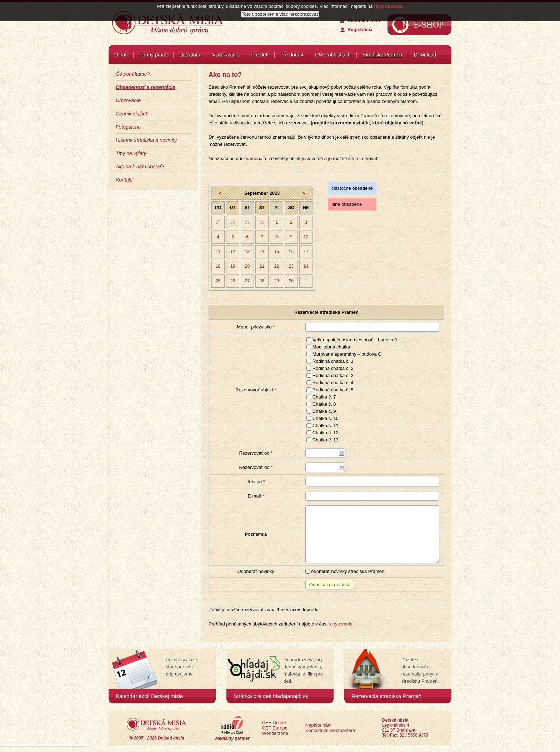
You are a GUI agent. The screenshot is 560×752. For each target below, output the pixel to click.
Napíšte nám (319, 725)
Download (425, 55)
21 (262, 266)
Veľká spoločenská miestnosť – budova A (352, 340)
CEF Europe (275, 728)
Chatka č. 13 (322, 440)
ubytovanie (341, 624)
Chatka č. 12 (322, 433)
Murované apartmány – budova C (344, 354)
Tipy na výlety (131, 153)
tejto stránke (388, 6)
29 (247, 222)
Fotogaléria (128, 127)
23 (291, 266)
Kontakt (124, 180)
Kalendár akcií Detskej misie (149, 696)
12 (233, 252)
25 (218, 281)
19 (233, 266)
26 (233, 281)
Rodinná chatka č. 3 (330, 375)
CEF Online (274, 723)
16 (291, 252)
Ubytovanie (128, 100)
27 (218, 222)
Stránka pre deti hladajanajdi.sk (271, 696)
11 (218, 252)
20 (247, 266)
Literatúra (190, 55)
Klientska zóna (364, 21)
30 (262, 222)
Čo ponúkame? (133, 74)
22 (277, 266)
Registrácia (360, 29)
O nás (121, 55)
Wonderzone (275, 733)
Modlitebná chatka (328, 347)
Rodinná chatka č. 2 (330, 368)
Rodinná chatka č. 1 (330, 361)
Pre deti (260, 55)
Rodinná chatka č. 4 (330, 383)
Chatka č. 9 (321, 411)
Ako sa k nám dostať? (140, 167)
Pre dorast (292, 55)
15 (277, 252)
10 (306, 237)
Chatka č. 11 (322, 426)
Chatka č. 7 (321, 397)
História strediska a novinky (146, 140)
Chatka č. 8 (321, 404)
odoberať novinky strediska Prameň (345, 571)
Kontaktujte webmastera (330, 730)
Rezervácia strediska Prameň (386, 696)
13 (247, 252)
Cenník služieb (132, 114)
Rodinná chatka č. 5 (330, 390)
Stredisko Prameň (382, 55)
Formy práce (153, 55)
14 (262, 252)
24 (306, 266)
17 (306, 252)
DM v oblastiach (333, 55)
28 (233, 222)
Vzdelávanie (226, 55)
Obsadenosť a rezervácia (146, 87)
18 (218, 266)
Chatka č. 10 (322, 418)
